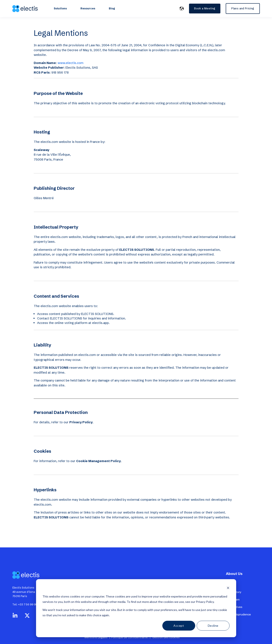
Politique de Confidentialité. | (131, 637)
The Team (233, 599)
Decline (213, 626)
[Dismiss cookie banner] (228, 588)
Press (230, 585)
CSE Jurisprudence (238, 614)
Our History (234, 592)
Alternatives (234, 607)
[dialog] (136, 608)
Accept (179, 626)
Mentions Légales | (98, 637)
